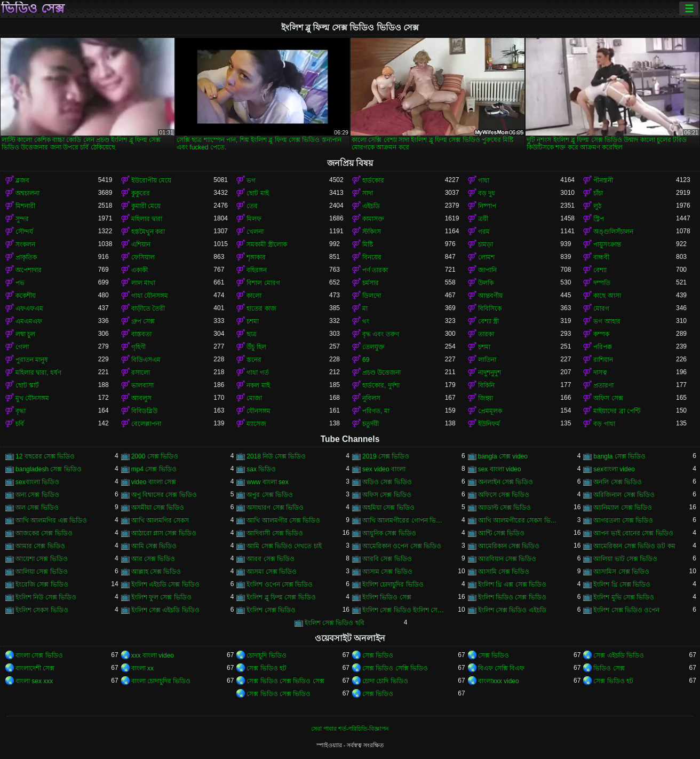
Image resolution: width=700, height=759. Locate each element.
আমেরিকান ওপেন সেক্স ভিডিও (402, 546)
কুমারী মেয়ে (146, 206)
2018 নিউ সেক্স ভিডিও (276, 456)
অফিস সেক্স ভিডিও (387, 495)
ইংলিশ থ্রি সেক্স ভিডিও (622, 584)
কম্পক (601, 334)
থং (366, 321)
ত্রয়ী (483, 219)
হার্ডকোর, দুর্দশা (381, 385)
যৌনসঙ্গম (258, 411)
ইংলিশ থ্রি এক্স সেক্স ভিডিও (512, 584)
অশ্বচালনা (27, 193)
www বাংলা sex (267, 482)
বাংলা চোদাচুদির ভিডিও (161, 681)
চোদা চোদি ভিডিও (385, 681)
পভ (20, 283)
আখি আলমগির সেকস (160, 520)
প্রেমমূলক (490, 411)
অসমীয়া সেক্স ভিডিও (158, 508)
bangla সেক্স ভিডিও (619, 456)
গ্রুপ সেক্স (143, 321)
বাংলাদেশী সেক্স (35, 668)
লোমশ (486, 257)
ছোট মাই (257, 193)
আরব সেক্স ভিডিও (271, 559)
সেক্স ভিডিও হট (267, 668)
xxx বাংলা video (153, 655)
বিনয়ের (372, 257)
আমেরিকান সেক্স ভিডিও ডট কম (634, 546)
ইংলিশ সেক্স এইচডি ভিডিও (165, 610)
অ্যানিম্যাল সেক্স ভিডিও (623, 508)
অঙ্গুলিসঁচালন (613, 232)
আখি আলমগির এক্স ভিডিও (51, 520)
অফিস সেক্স (608, 398)
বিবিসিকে (490, 309)
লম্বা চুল (25, 334)
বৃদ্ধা (21, 411)
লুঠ (597, 206)
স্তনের (254, 360)
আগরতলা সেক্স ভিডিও (623, 520)
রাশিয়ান (603, 360)
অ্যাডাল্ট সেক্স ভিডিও (505, 508)
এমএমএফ (29, 321)
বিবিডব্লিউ (144, 411)
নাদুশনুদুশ (490, 373)
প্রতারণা (603, 385)
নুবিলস (371, 398)
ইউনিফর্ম (489, 424)
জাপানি (487, 270)
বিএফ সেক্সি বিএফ (502, 668)
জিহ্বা (486, 398)
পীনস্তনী (603, 180)
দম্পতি (602, 283)
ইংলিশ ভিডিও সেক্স (387, 597)
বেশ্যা (600, 270)
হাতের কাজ (261, 309)
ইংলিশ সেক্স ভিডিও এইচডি (512, 610)
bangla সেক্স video (503, 456)
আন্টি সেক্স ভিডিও (502, 533)
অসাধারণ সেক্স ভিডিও (275, 508)
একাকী (140, 270)
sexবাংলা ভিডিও (37, 482)
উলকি (486, 283)
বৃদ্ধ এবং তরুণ (381, 334)
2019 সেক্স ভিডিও (386, 456)
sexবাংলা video (614, 469)
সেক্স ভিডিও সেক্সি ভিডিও (395, 668)
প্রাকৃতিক (26, 257)
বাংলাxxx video (499, 681)
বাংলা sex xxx (34, 681)
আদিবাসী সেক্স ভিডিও (275, 533)
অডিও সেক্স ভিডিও (387, 482)
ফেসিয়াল (143, 257)
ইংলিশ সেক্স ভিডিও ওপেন (626, 610)
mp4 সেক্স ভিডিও (154, 469)
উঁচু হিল (256, 347)
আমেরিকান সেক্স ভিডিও (509, 546)
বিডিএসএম (146, 360)
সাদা (368, 193)
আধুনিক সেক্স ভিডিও (389, 533)
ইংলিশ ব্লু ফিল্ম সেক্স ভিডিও (281, 597)
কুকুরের (141, 193)
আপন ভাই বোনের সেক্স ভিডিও (633, 533)
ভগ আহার (607, 321)
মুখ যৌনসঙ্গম (32, 398)
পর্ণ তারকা (375, 270)
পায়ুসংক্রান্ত (607, 244)
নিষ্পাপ (487, 206)
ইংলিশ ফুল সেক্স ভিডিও (161, 597)
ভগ (251, 180)
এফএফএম (29, 309)
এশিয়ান (141, 244)
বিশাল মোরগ (263, 283)
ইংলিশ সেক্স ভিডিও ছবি (335, 623)
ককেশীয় (26, 296)
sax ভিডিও (261, 469)
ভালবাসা (142, 385)
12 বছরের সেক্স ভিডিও (45, 456)
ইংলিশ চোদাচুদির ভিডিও (393, 584)
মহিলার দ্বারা (147, 219)
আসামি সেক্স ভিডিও (504, 572)
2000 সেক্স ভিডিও (155, 456)
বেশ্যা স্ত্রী (488, 321)
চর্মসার (371, 283)
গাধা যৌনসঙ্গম (150, 296)
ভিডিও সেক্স (33, 9)
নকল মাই (258, 385)
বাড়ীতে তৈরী (148, 309)
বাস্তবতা (141, 334)
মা (365, 309)
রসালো (141, 373)
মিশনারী (25, 206)
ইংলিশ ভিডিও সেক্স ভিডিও (512, 597)
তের (252, 206)
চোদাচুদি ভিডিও (266, 655)
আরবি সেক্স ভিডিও (387, 559)
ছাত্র (252, 334)
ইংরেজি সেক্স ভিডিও (42, 584)
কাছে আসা (607, 296)
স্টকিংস (372, 232)
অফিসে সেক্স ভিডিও (504, 495)
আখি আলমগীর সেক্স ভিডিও (283, 520)
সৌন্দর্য (24, 232)
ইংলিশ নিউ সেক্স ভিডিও (46, 597)
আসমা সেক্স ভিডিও (272, 572)
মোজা (254, 398)
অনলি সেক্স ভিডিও (618, 482)
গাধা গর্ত (257, 373)
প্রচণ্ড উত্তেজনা (381, 373)
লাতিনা (487, 360)
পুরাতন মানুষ (32, 360)
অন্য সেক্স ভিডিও (37, 495)
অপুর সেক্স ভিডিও (270, 495)
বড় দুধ (487, 193)
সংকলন (25, 244)
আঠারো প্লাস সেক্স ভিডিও (164, 533)
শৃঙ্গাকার (256, 257)
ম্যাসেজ (256, 424)
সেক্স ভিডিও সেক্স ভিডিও (279, 694)
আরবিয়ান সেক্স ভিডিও (507, 559)
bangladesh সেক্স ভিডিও (49, 469)
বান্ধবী (601, 257)
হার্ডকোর (373, 180)
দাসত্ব (600, 373)
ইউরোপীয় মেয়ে (151, 180)
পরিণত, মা (376, 411)
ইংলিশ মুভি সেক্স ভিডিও (624, 597)
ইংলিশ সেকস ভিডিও (42, 610)
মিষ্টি (368, 244)
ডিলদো (372, 296)
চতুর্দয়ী (371, 424)
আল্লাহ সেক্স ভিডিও (156, 572)
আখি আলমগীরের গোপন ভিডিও (404, 520)
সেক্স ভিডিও (378, 655)
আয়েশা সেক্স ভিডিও (42, 559)
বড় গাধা (604, 424)
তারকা (486, 334)
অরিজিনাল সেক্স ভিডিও (624, 495)
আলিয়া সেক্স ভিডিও (42, 572)
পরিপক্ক (603, 347)
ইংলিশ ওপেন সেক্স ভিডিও (280, 584)
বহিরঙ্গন (257, 270)
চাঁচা (598, 193)
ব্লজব (22, 180)
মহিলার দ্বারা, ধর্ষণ (38, 373)
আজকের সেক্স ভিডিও (44, 533)
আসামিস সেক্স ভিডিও (621, 572)
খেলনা (255, 232)
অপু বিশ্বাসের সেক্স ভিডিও (164, 495)
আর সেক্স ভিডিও (153, 559)
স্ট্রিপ (599, 219)
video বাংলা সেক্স (154, 482)
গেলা (22, 347)
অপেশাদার (29, 270)
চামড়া (486, 244)
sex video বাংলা (384, 469)
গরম (484, 232)
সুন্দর (22, 219)
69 (366, 360)
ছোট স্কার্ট (27, 385)
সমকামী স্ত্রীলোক (267, 244)
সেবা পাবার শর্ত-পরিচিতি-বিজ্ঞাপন (350, 729)
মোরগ (601, 309)
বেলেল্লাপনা (146, 424)
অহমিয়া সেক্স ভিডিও (388, 508)
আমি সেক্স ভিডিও (154, 546)
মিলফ (254, 219)
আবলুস (141, 398)
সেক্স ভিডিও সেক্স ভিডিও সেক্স (285, 681)
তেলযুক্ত (373, 347)
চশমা (253, 321)
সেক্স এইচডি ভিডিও (619, 655)
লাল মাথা (143, 283)
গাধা (484, 180)
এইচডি (371, 206)
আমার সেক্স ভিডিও (40, 546)
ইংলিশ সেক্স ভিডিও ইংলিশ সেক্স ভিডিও (404, 610)
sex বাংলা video (500, 469)
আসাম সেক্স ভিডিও (387, 572)
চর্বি (20, 424)
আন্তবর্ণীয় (490, 296)
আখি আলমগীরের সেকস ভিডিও (519, 520)
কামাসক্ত (373, 219)
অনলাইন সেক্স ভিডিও (506, 482)
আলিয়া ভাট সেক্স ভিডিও (625, 559)
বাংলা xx (142, 668)
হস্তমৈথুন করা (148, 232)
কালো (254, 296)
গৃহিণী (138, 347)
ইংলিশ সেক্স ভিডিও (271, 610)
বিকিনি (486, 385)
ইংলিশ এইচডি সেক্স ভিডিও (165, 584)
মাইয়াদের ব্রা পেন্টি (617, 411)
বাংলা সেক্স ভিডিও (39, 655)
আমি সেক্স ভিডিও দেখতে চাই (284, 546)
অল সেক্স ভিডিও (37, 508)
